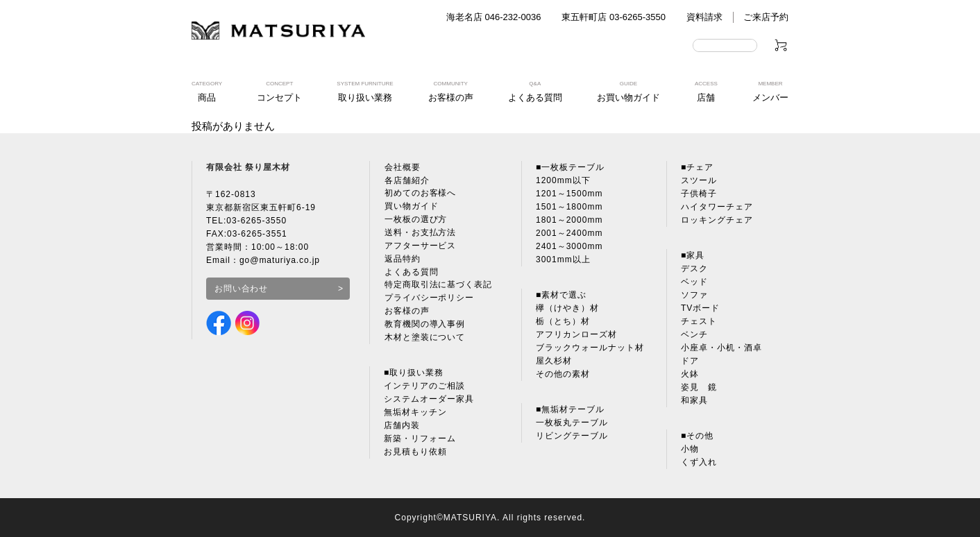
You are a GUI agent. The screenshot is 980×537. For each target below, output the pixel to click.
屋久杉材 (554, 361)
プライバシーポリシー (429, 299)
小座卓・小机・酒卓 (721, 348)
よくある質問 (411, 273)
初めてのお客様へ (420, 194)
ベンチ (694, 334)
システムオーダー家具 (429, 400)
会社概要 (402, 167)
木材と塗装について (424, 339)
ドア (690, 361)
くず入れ (699, 462)
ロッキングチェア (717, 220)
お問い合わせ (242, 289)
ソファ (694, 295)
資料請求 (704, 17)
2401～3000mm (569, 246)
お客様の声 (406, 312)
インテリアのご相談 (424, 387)
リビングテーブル (572, 436)
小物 (690, 449)
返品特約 (402, 259)
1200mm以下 (563, 180)
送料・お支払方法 (420, 233)
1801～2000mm (569, 220)
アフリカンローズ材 (576, 334)
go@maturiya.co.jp (280, 260)
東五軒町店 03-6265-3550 (614, 17)
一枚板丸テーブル (572, 423)
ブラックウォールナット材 (590, 348)
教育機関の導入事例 (424, 325)
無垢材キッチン (415, 414)
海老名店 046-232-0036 (494, 17)
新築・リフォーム (420, 440)
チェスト (699, 321)
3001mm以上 (563, 259)
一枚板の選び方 (415, 220)
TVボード (700, 308)
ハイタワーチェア (717, 207)
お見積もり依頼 (415, 453)
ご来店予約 (766, 17)
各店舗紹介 (406, 180)
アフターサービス (420, 246)
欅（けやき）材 (567, 308)
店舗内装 (402, 427)
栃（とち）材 (563, 321)
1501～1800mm (569, 207)
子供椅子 (699, 194)
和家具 (694, 400)
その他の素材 (563, 374)
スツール (699, 180)
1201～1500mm (569, 194)
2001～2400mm (569, 233)
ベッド (694, 282)
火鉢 (690, 374)
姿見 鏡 (699, 387)
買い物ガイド (411, 207)
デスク (694, 268)
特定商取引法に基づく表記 (438, 286)
